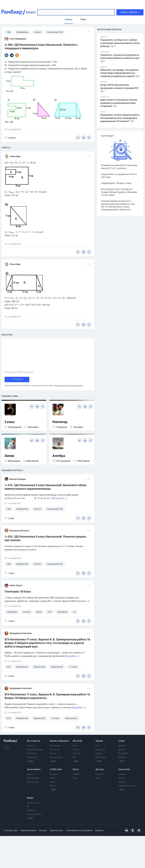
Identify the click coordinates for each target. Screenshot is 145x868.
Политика (32, 754)
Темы (75, 778)
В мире (31, 746)
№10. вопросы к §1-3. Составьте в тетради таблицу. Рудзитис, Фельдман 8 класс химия (119, 192)
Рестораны (101, 757)
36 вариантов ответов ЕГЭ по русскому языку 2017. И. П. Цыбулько (119, 167)
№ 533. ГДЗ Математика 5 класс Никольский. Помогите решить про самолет (45, 539)
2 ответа (10, 138)
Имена (121, 778)
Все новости (33, 741)
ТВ (28, 807)
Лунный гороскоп (127, 786)
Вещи (52, 782)
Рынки (53, 754)
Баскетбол (123, 754)
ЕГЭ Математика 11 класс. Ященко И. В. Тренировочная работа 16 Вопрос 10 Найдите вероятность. (47, 696)
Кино (98, 746)
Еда (74, 757)
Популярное (33, 803)
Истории (54, 774)
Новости (31, 774)
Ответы (76, 774)
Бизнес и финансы (59, 741)
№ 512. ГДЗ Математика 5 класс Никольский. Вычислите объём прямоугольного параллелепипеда (46, 487)
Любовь (77, 754)
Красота (77, 750)
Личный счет (56, 757)
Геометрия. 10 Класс (18, 592)
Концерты (100, 750)
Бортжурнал (33, 782)
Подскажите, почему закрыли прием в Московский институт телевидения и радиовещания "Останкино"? (120, 118)
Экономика (55, 746)
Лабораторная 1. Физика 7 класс (116, 183)
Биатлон (122, 757)
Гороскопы (124, 769)
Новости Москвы (35, 750)
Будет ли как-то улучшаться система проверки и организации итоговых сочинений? (119, 103)
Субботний (56, 769)
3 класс (10, 422)
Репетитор (60, 422)
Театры (99, 754)
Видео (30, 798)
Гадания (122, 782)
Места (53, 786)
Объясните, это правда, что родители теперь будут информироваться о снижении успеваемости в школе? (119, 73)
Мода (75, 746)
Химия (9, 456)
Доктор (100, 769)
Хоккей (122, 750)
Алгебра (59, 456)
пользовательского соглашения (68, 386)
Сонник (122, 774)
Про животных (34, 814)
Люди (53, 778)
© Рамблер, (8, 831)
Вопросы (100, 774)
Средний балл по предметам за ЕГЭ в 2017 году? (119, 176)
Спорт (122, 741)
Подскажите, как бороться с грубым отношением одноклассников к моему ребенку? (120, 43)
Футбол (122, 746)
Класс (76, 769)
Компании (55, 750)
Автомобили (34, 769)
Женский (77, 741)
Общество (32, 757)
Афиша (99, 741)
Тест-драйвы (33, 778)
